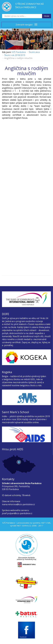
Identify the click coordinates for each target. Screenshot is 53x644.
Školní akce (34, 52)
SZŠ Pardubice (19, 52)
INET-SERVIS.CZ (24, 526)
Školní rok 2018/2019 (15, 55)
